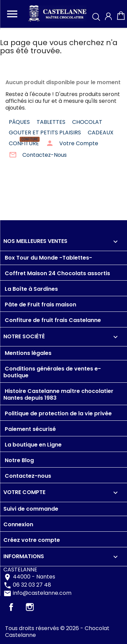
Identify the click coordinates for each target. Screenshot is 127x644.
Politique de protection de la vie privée (58, 413)
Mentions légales (27, 353)
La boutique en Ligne (33, 445)
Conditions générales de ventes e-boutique (52, 372)
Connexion (18, 524)
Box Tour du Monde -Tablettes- (48, 258)
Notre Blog (19, 460)
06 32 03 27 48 (32, 585)
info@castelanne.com (42, 593)
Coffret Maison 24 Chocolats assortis (57, 273)
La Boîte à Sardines (31, 289)
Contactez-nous (27, 476)
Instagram (30, 607)
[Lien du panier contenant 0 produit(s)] (121, 19)
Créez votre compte (32, 540)
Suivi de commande (31, 509)
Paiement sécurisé (30, 429)
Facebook (11, 607)
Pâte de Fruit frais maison (40, 305)
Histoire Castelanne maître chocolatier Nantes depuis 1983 (58, 394)
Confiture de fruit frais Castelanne (52, 320)
